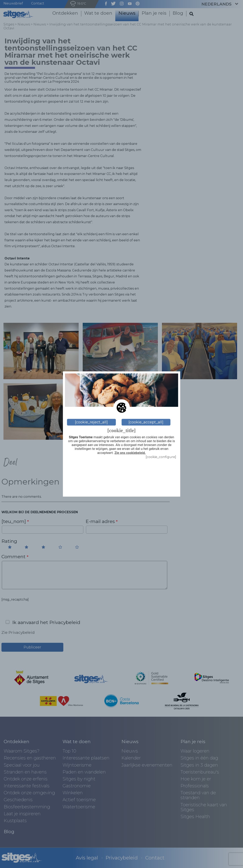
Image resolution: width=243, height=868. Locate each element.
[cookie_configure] (161, 457)
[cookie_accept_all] (146, 422)
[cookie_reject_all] (91, 422)
